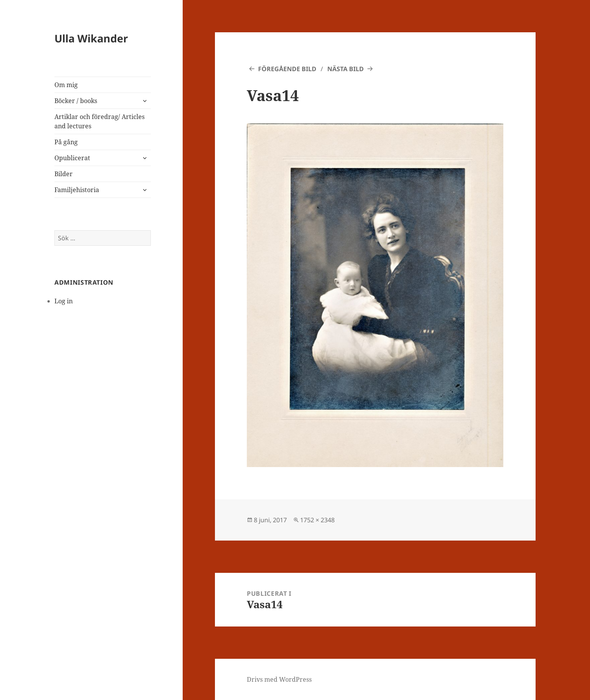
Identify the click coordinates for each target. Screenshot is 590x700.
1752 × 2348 (317, 520)
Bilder (64, 174)
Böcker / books (76, 101)
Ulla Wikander (91, 38)
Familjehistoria (77, 190)
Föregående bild (287, 69)
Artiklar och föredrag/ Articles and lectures (99, 121)
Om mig (66, 85)
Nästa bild (346, 69)
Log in (64, 301)
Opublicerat (72, 158)
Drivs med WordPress (279, 679)
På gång (66, 142)
